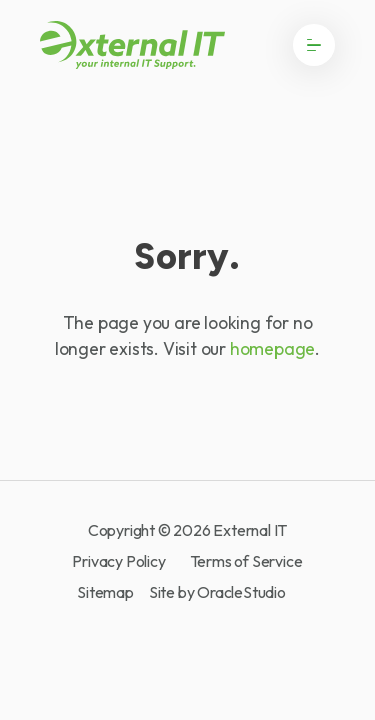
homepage (272, 348)
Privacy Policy (118, 561)
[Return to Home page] (132, 45)
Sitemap (105, 592)
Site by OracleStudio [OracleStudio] (217, 592)
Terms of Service (246, 561)
